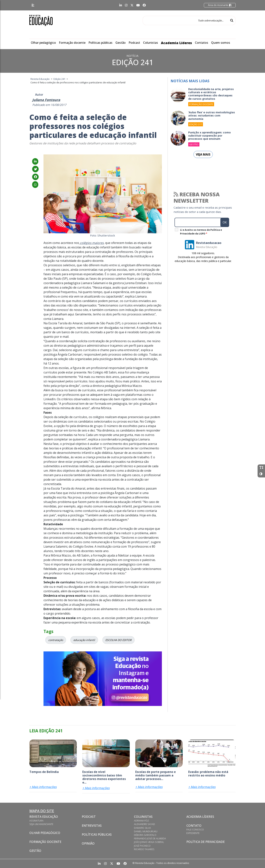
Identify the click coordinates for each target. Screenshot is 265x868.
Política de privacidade (206, 842)
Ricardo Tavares (144, 849)
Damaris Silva (142, 828)
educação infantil (84, 640)
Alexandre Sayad (144, 824)
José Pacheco (142, 846)
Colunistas (151, 43)
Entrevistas (92, 826)
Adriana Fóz (141, 821)
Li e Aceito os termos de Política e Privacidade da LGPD (201, 232)
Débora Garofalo (145, 835)
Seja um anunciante (41, 824)
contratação (56, 640)
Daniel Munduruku (146, 831)
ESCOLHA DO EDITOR (118, 640)
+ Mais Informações (43, 787)
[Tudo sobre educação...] (185, 20)
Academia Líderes (176, 43)
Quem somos (221, 43)
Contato (194, 826)
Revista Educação (44, 817)
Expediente (193, 833)
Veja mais (203, 154)
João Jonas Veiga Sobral (149, 842)
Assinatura (36, 821)
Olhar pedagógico (43, 43)
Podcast (134, 43)
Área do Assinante (220, 5)
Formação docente (72, 43)
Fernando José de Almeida (150, 838)
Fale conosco (195, 829)
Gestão (121, 43)
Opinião (88, 843)
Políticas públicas (100, 43)
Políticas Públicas (97, 835)
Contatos (202, 43)
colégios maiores (91, 243)
